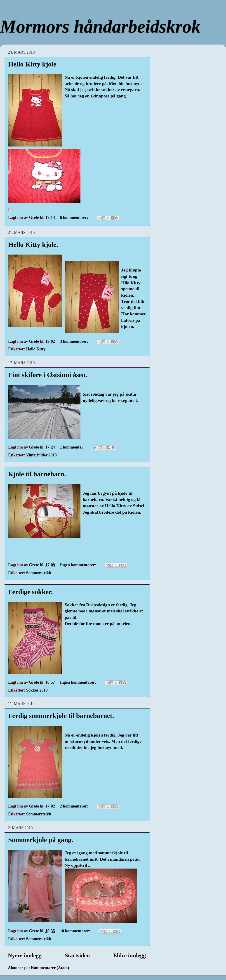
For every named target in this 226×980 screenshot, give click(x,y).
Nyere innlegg (25, 955)
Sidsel (138, 506)
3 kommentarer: (75, 341)
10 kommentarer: (76, 931)
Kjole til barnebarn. (37, 474)
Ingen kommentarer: (79, 565)
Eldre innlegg (129, 955)
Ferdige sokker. (30, 592)
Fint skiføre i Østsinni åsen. (48, 375)
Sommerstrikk (39, 573)
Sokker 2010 (37, 690)
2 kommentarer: (75, 806)
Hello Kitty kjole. (33, 244)
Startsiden (77, 955)
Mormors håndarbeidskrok (100, 26)
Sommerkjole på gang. (41, 840)
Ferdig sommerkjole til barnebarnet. (61, 716)
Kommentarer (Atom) (50, 968)
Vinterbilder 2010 (41, 455)
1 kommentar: (73, 447)
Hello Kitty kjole (32, 64)
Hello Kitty (36, 349)
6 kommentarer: (75, 217)
